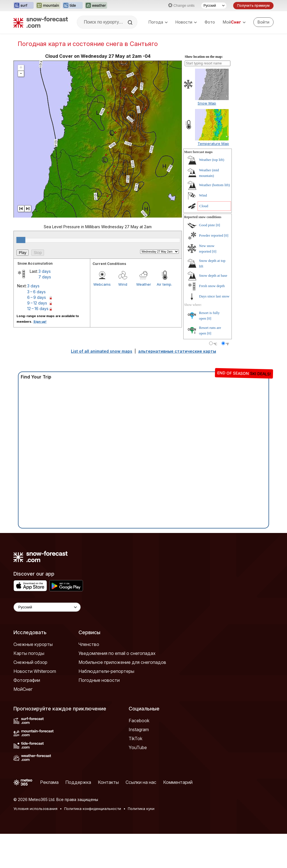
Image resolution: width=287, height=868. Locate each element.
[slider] (21, 274)
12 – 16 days (38, 343)
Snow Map (207, 137)
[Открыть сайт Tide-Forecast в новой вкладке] (73, 6)
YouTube (138, 782)
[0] (218, 259)
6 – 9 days (37, 332)
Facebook (139, 755)
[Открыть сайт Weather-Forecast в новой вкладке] (96, 6)
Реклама (49, 816)
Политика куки (141, 843)
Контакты (108, 816)
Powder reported (211, 270)
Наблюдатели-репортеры (106, 705)
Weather (144, 318)
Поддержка (78, 816)
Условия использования (35, 843)
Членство (89, 678)
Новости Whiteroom (35, 705)
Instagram (139, 764)
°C (215, 378)
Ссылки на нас (141, 816)
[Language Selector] (47, 641)
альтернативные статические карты (177, 385)
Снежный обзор (30, 696)
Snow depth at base (213, 310)
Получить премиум (253, 5)
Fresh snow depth (212, 320)
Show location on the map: (204, 91)
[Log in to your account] (263, 22)
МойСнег (23, 723)
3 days (45, 305)
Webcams (102, 318)
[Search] (131, 22)
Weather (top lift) (212, 194)
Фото (210, 22)
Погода (158, 22)
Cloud (204, 240)
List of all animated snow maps (102, 385)
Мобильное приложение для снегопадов (122, 696)
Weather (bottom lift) (214, 219)
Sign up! (40, 356)
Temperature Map (213, 178)
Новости (186, 22)
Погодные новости (99, 714)
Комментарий (178, 816)
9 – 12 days (37, 337)
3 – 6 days (36, 326)
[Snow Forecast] (41, 22)
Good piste (207, 259)
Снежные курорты (33, 678)
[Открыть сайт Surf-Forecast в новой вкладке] (24, 6)
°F (227, 378)
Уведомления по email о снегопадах (117, 687)
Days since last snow (214, 330)
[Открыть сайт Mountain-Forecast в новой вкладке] (48, 6)
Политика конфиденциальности (93, 843)
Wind (123, 318)
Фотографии (27, 714)
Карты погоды (29, 687)
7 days (45, 311)
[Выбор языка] (214, 6)
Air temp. (164, 318)
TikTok (136, 773)
